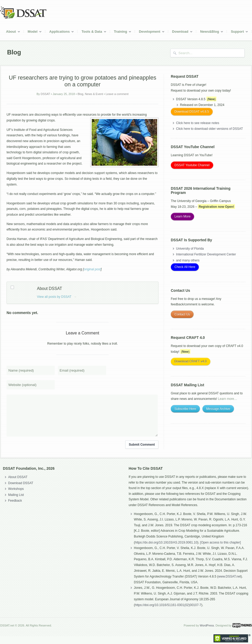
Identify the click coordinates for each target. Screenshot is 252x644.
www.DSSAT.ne (229, 584)
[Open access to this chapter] (220, 550)
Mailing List (16, 503)
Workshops (16, 497)
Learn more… (228, 399)
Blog (80, 94)
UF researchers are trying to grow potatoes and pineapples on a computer (83, 81)
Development (150, 32)
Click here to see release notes (198, 123)
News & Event (94, 94)
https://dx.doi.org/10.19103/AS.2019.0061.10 (166, 550)
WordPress (207, 633)
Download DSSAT (21, 491)
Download (180, 32)
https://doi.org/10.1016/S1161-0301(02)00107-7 (168, 613)
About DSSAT (18, 485)
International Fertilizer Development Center (206, 254)
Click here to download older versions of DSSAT (209, 129)
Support (238, 32)
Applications (60, 32)
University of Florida (190, 249)
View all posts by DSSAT (57, 297)
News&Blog (210, 32)
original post (92, 269)
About (11, 32)
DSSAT (45, 94)
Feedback (15, 508)
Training (121, 32)
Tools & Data (92, 32)
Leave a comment (117, 94)
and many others (188, 260)
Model (33, 32)
